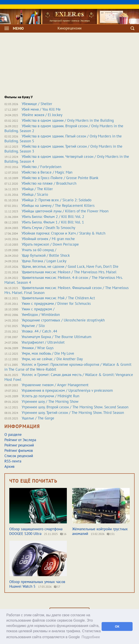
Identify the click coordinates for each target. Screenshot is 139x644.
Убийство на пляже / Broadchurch (49, 183)
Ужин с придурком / (38, 309)
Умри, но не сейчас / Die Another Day (52, 359)
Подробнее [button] (91, 637)
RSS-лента (13, 461)
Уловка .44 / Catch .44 (39, 331)
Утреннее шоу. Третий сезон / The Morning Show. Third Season (73, 413)
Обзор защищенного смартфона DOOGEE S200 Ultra (36, 531)
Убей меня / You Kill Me (41, 109)
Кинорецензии (69, 28)
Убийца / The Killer (37, 189)
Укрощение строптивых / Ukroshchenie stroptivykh (63, 320)
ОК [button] (117, 626)
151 (111, 534)
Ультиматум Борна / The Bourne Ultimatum (56, 337)
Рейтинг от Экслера (20, 440)
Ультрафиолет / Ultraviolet (43, 342)
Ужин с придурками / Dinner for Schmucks (56, 303)
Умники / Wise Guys (38, 348)
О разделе (13, 435)
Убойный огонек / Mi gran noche (48, 239)
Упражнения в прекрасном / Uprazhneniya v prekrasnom (67, 390)
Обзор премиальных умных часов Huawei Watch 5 (37, 584)
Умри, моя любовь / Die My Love (48, 353)
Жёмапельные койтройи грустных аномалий (100, 531)
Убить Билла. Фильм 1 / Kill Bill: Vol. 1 (53, 222)
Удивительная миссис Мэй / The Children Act (58, 298)
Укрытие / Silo (33, 326)
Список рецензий (19, 456)
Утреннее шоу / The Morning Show (50, 401)
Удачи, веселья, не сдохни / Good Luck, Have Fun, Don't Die (70, 266)
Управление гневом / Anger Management (55, 385)
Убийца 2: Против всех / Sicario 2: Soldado (57, 200)
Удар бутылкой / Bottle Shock (46, 255)
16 (63, 534)
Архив (9, 466)
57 (57, 587)
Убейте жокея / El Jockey (42, 115)
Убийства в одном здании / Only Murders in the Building (68, 120)
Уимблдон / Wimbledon (41, 315)
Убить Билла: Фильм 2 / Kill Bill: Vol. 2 (53, 217)
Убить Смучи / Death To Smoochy (48, 228)
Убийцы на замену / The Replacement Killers (58, 206)
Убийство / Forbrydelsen (42, 167)
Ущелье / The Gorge (38, 418)
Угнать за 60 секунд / (39, 250)
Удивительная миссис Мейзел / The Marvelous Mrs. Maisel (69, 272)
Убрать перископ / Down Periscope (50, 244)
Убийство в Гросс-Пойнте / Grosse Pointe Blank (60, 178)
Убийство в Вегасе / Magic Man (47, 172)
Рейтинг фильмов (19, 450)
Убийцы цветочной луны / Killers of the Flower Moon (65, 211)
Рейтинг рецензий (19, 445)
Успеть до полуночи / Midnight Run (50, 396)
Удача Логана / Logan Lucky (44, 261)
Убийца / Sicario (35, 194)
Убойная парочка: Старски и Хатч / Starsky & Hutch (63, 233)
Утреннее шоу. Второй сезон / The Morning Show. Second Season (75, 407)
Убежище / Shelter (37, 104)
